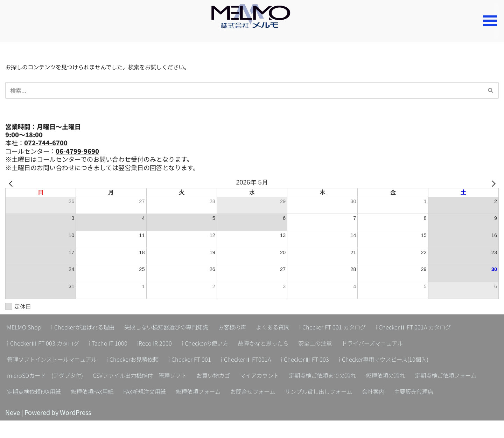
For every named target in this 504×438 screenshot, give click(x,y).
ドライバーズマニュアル (407, 345)
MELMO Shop (26, 328)
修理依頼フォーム (296, 393)
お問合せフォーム (355, 393)
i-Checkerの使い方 (223, 345)
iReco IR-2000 (168, 345)
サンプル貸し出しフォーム (428, 393)
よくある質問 (299, 328)
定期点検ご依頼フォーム (41, 393)
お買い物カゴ (236, 377)
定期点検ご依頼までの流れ (356, 377)
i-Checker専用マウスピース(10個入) (419, 361)
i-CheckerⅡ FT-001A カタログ (452, 328)
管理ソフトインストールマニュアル (57, 361)
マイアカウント (287, 377)
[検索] (244, 91)
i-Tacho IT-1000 (117, 345)
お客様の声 (254, 328)
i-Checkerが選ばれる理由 (89, 328)
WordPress (75, 430)
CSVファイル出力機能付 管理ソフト (155, 377)
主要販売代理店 (64, 409)
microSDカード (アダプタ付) (50, 377)
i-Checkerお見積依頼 (147, 361)
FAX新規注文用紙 (237, 393)
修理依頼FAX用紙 (180, 393)
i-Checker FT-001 (209, 361)
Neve (13, 430)
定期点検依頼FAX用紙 (116, 393)
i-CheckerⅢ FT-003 (333, 361)
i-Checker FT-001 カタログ (364, 328)
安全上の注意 (344, 345)
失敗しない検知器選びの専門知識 (182, 328)
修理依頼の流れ (426, 377)
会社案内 (20, 409)
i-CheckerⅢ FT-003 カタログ (47, 345)
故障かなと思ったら (287, 345)
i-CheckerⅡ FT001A (269, 361)
